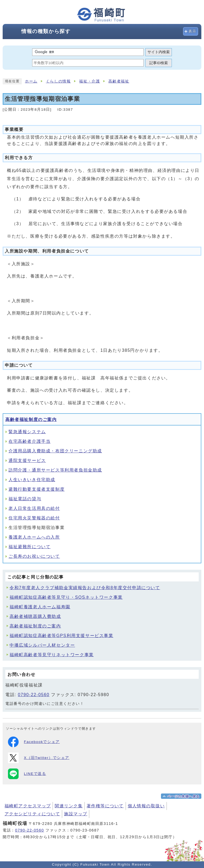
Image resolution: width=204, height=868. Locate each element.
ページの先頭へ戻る (184, 796)
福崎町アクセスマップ (28, 806)
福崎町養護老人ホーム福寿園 (40, 607)
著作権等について (105, 806)
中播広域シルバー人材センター (42, 645)
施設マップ (76, 814)
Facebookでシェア (34, 742)
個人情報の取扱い (146, 806)
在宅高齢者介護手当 (29, 441)
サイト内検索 (159, 52)
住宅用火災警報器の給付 (34, 518)
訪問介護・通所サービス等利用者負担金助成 (55, 470)
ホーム (31, 81)
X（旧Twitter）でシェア (39, 758)
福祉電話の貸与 (25, 499)
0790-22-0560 (34, 695)
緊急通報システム (27, 432)
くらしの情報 (58, 81)
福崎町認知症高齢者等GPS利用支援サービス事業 (61, 636)
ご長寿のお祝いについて (34, 556)
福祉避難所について (29, 547)
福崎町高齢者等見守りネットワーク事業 (52, 655)
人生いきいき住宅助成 (32, 480)
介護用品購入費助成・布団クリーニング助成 (55, 451)
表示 (192, 31)
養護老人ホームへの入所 (34, 537)
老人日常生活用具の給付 (34, 508)
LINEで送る (27, 774)
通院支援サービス (27, 460)
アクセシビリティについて (32, 814)
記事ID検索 (159, 63)
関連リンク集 (69, 806)
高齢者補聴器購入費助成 (35, 616)
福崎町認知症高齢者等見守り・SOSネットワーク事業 (66, 597)
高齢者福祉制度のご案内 (31, 419)
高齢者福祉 (119, 81)
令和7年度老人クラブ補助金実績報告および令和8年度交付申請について (85, 588)
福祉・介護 (90, 81)
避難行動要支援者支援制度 (37, 489)
